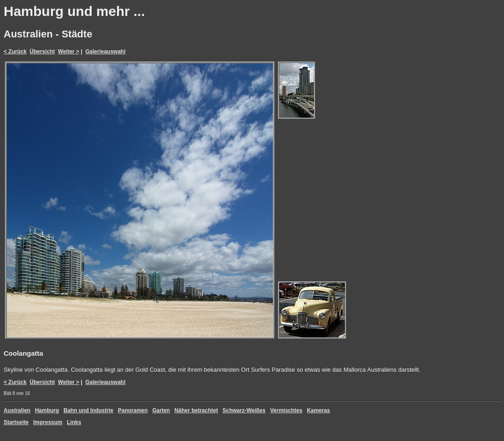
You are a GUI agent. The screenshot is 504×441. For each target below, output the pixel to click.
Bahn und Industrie (88, 410)
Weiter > (69, 52)
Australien (17, 410)
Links (74, 422)
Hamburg (47, 410)
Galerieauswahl (105, 52)
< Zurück (15, 52)
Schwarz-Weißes (244, 410)
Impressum (48, 422)
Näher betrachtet (196, 410)
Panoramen (133, 410)
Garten (161, 410)
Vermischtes (286, 410)
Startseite (16, 422)
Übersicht (42, 52)
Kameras (318, 410)
